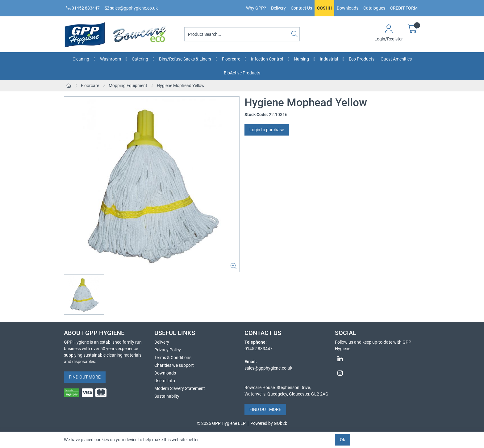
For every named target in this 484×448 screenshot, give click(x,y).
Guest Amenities (396, 59)
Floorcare (231, 59)
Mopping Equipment (128, 86)
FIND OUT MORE (85, 377)
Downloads (348, 8)
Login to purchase (267, 130)
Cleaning (81, 59)
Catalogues (374, 8)
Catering (140, 59)
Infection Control (267, 59)
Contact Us (301, 8)
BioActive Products (242, 73)
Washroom (111, 59)
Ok (342, 440)
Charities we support (174, 365)
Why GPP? (256, 8)
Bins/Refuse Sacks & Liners (185, 59)
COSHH (324, 8)
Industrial (329, 59)
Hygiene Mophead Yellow (181, 86)
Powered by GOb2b (269, 423)
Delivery (278, 8)
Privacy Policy (168, 350)
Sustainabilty (167, 396)
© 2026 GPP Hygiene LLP (221, 423)
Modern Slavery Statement (180, 388)
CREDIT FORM (404, 8)
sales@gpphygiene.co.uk (131, 8)
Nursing (301, 59)
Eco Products (362, 59)
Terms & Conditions (173, 358)
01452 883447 (83, 8)
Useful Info (165, 381)
